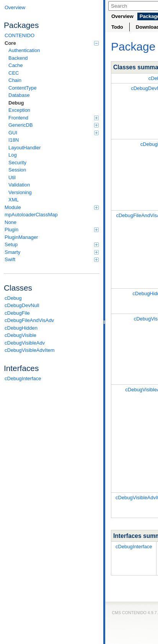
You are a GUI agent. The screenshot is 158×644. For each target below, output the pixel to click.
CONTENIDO (20, 35)
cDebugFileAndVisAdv (29, 320)
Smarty (52, 252)
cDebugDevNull (22, 305)
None (11, 222)
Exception (19, 110)
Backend (18, 58)
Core (52, 43)
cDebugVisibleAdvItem (30, 350)
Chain (15, 80)
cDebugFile (17, 313)
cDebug (13, 298)
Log (13, 155)
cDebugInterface (23, 378)
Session (17, 170)
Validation (19, 185)
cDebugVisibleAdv (25, 343)
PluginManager (21, 237)
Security (17, 163)
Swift (52, 259)
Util (12, 177)
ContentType (23, 88)
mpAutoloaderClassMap (31, 215)
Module (52, 207)
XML (14, 200)
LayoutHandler (25, 148)
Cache (16, 65)
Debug (16, 103)
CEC (14, 73)
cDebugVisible (20, 335)
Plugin (52, 230)
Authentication (24, 50)
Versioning (20, 192)
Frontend (54, 118)
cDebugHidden (21, 328)
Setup (52, 244)
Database (19, 95)
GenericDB (54, 125)
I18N (14, 140)
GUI (54, 133)
